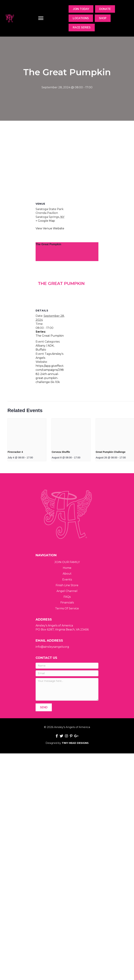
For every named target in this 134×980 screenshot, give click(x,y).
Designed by (67, 743)
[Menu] (41, 18)
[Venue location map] (67, 158)
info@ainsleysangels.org (52, 647)
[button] (44, 707)
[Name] (67, 666)
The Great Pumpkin (48, 244)
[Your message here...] (67, 689)
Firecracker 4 (72, 452)
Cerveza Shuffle (118, 452)
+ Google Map (45, 221)
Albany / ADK (45, 384)
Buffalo (41, 388)
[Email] (67, 673)
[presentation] (84, 433)
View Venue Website (50, 228)
